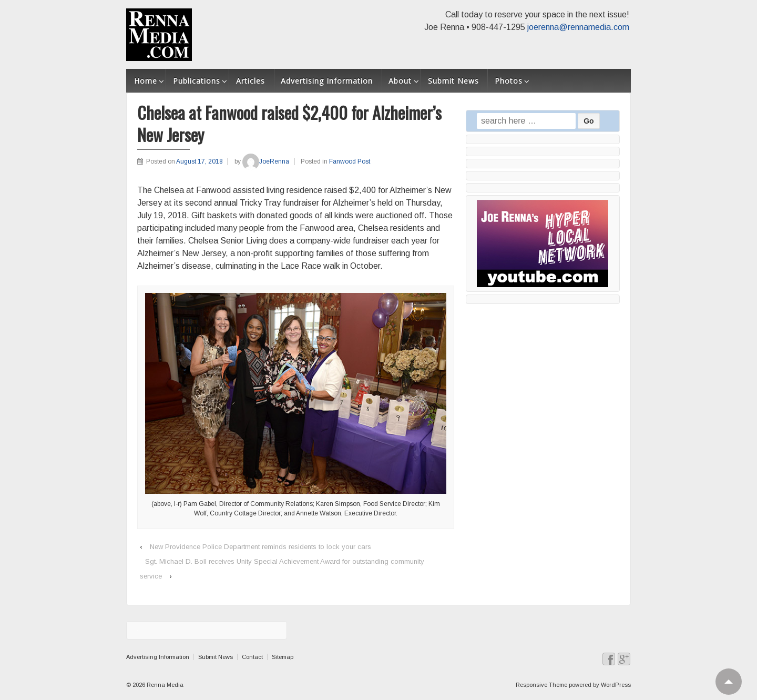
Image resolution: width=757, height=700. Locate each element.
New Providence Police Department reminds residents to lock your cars (260, 547)
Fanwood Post (350, 161)
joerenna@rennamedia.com (578, 27)
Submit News (453, 81)
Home (146, 81)
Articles (250, 81)
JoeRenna (266, 161)
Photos (509, 81)
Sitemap (283, 657)
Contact (252, 657)
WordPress (616, 685)
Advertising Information (327, 81)
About (400, 81)
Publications (197, 81)
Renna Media (164, 685)
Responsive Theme (541, 685)
